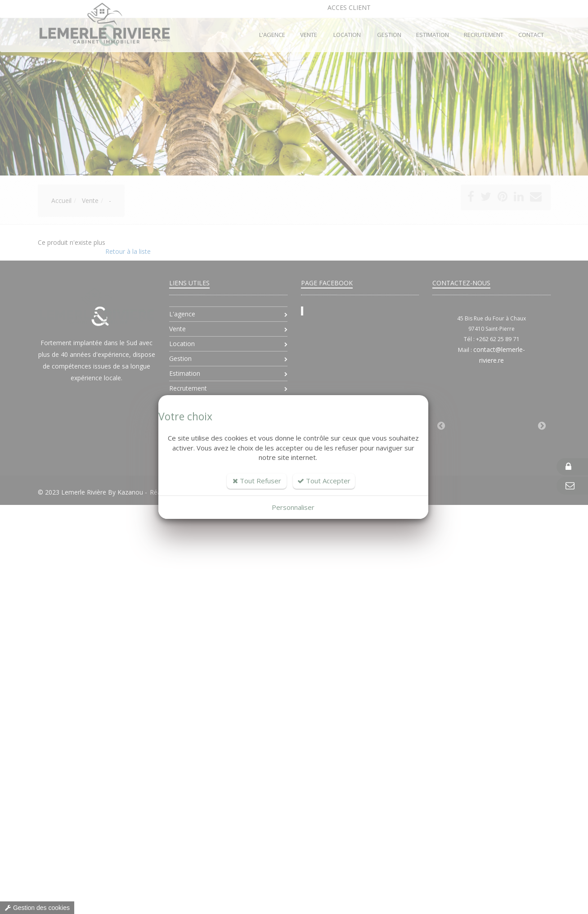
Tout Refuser (257, 481)
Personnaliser (293, 507)
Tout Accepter (324, 481)
